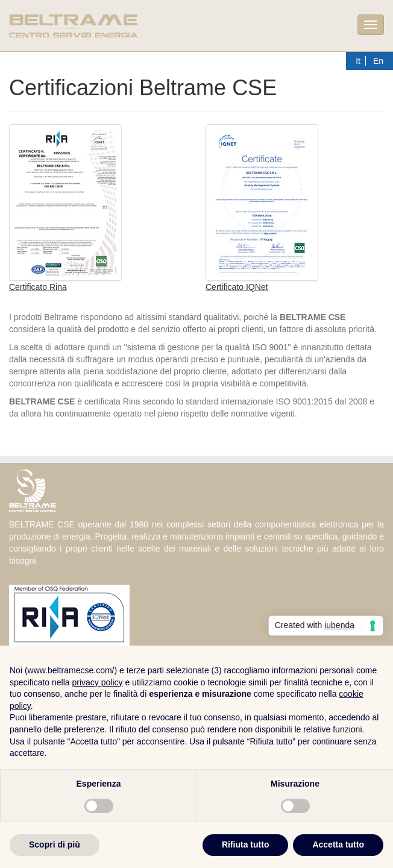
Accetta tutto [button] (338, 844)
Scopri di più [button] (55, 844)
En (378, 61)
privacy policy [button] (98, 682)
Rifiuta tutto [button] (246, 844)
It (358, 61)
